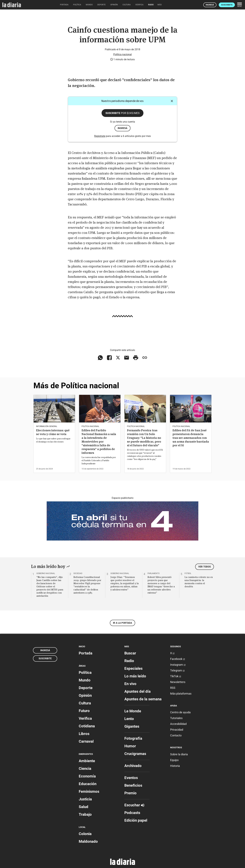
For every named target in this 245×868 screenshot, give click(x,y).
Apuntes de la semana (143, 699)
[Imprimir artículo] (136, 358)
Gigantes (132, 726)
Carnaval (86, 741)
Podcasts (132, 813)
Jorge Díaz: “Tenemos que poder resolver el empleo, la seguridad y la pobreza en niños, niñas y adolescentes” (125, 583)
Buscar (130, 653)
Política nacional (122, 54)
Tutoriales (176, 718)
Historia (175, 766)
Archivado (133, 766)
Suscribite (227, 5)
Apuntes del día (137, 691)
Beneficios (133, 785)
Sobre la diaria (179, 754)
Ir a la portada (122, 623)
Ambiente (87, 761)
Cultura (85, 703)
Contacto (176, 735)
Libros (84, 734)
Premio (130, 793)
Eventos (131, 778)
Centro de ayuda (180, 712)
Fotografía (133, 738)
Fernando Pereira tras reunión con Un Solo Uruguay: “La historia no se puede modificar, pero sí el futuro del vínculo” (144, 438)
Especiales (133, 668)
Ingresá (210, 5)
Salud (84, 807)
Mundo (85, 680)
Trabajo (85, 814)
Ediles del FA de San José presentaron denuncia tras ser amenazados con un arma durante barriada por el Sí (191, 438)
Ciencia (85, 769)
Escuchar (134, 805)
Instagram (178, 665)
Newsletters (178, 682)
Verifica (85, 718)
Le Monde (133, 711)
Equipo (174, 760)
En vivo (130, 684)
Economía (87, 776)
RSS (173, 688)
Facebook (178, 659)
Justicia (85, 799)
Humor (130, 746)
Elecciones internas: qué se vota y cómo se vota (53, 432)
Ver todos (205, 567)
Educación (88, 784)
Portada (86, 653)
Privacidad (177, 730)
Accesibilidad (178, 724)
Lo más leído (135, 676)
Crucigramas (135, 754)
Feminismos (89, 792)
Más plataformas (181, 694)
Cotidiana (87, 726)
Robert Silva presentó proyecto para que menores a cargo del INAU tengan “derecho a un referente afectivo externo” (161, 585)
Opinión (85, 695)
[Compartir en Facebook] (109, 358)
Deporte (86, 688)
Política (85, 673)
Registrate (100, 136)
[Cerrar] (172, 101)
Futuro (84, 711)
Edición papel (136, 820)
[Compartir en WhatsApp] (100, 358)
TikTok (176, 676)
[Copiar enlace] (145, 358)
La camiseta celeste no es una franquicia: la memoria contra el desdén (199, 582)
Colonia (85, 834)
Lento (129, 719)
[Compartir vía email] (127, 358)
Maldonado (88, 841)
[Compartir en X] (118, 358)
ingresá (122, 128)
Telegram (177, 670)
